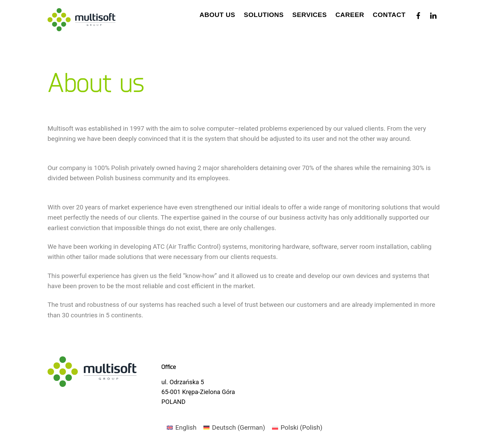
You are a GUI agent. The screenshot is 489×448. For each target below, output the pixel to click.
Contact (389, 15)
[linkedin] (433, 14)
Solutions (264, 15)
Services (310, 15)
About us (218, 15)
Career (350, 15)
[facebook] (418, 14)
